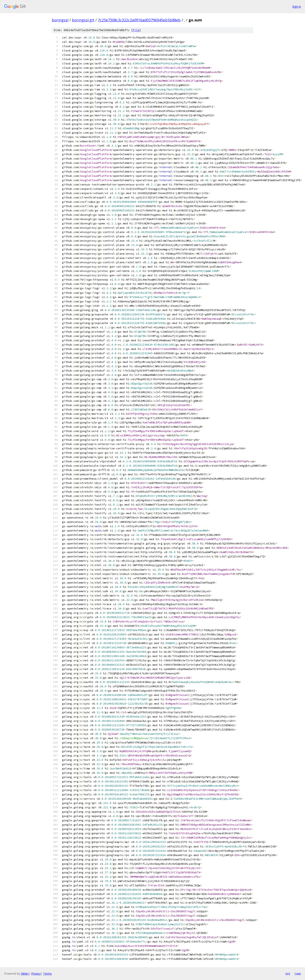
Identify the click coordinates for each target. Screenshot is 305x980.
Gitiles (25, 974)
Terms (47, 974)
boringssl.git (83, 20)
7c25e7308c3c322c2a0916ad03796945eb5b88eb (139, 20)
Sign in (297, 6)
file (136, 30)
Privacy (36, 974)
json (298, 973)
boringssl (60, 20)
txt (288, 973)
